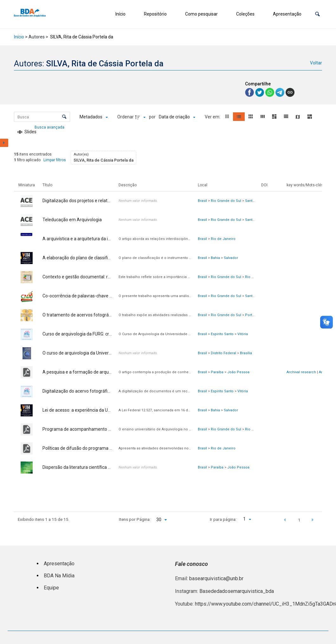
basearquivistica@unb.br (216, 578)
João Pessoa (238, 372)
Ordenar (126, 117)
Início (120, 14)
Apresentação (287, 14)
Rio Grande (254, 277)
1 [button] (299, 520)
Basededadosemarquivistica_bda (237, 591)
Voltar (316, 63)
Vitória (243, 334)
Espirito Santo (222, 334)
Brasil (202, 201)
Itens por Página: (135, 519)
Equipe (51, 588)
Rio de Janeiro (223, 239)
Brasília (246, 353)
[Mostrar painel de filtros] (4, 143)
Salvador (231, 258)
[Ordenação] (177, 117)
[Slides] (27, 132)
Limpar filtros (55, 160)
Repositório (155, 14)
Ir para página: (223, 519)
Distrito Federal (223, 353)
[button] (317, 14)
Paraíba (217, 372)
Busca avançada (50, 127)
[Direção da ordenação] (141, 117)
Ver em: (213, 117)
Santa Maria (255, 201)
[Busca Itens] (42, 117)
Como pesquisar (201, 14)
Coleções (245, 14)
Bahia (215, 258)
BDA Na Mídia (59, 576)
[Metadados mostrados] (94, 117)
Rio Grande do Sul (226, 201)
